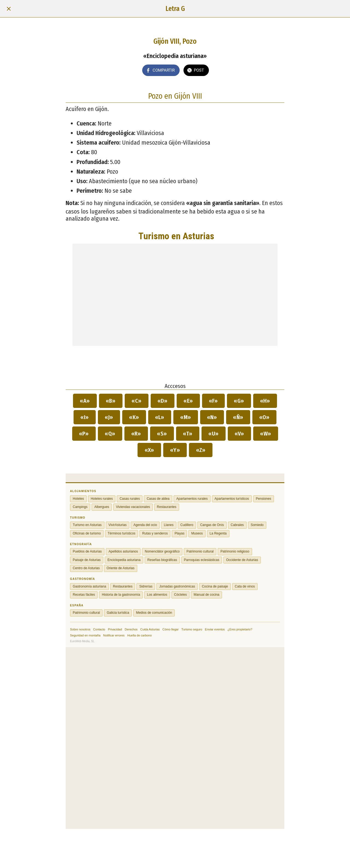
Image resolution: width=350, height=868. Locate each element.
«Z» (201, 450)
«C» (137, 401)
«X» (149, 450)
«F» (214, 401)
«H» (265, 401)
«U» (214, 434)
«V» (240, 434)
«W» (266, 434)
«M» (186, 417)
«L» (160, 417)
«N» (212, 417)
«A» (85, 401)
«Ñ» (238, 417)
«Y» (175, 450)
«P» (84, 434)
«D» (163, 401)
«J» (109, 417)
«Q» (110, 434)
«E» (188, 401)
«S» (162, 434)
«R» (136, 434)
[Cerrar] (9, 9)
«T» (188, 434)
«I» (85, 417)
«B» (111, 401)
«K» (134, 417)
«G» (239, 401)
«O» (265, 417)
